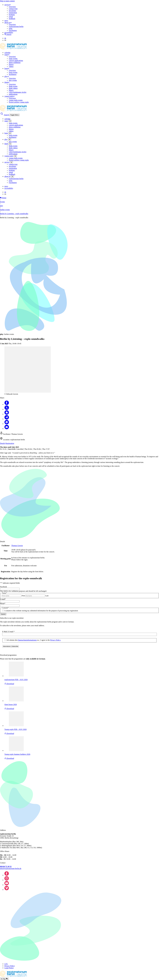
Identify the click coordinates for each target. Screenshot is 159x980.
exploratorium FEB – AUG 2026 (16, 680)
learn (7, 68)
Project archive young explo (19, 102)
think (7, 82)
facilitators (13, 74)
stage (7, 55)
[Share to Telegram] (7, 419)
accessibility (9, 32)
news (6, 21)
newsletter (12, 11)
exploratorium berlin (16, 26)
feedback (12, 19)
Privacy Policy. (56, 640)
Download (9, 684)
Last (47, 596)
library (11, 90)
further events (5, 210)
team (11, 28)
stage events (13, 59)
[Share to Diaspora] (7, 414)
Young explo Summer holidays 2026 (17, 754)
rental (11, 17)
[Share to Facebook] (7, 404)
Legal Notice (9, 968)
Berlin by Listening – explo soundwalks (14, 214)
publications (13, 94)
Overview (12, 7)
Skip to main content (7, 1)
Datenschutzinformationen (27, 640)
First (23, 596)
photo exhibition (15, 63)
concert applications (16, 61)
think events (13, 86)
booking (12, 15)
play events (13, 80)
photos (11, 64)
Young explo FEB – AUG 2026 (16, 729)
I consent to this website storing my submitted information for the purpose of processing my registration (41, 611)
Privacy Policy (10, 966)
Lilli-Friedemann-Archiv (18, 92)
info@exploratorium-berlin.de (11, 868)
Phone (3, 603)
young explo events (16, 100)
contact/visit (13, 9)
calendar (7, 53)
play (7, 76)
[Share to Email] (7, 429)
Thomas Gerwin (17, 546)
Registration (10, 443)
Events (2, 202)
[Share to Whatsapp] (7, 424)
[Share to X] (7, 409)
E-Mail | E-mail (8, 632)
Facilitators (13, 30)
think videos (13, 88)
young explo (9, 96)
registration (13, 13)
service (8, 5)
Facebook (3, 587)
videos (11, 66)
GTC (6, 964)
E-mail (3, 599)
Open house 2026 (11, 704)
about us (8, 23)
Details (2, 443)
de (5, 38)
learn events (13, 72)
